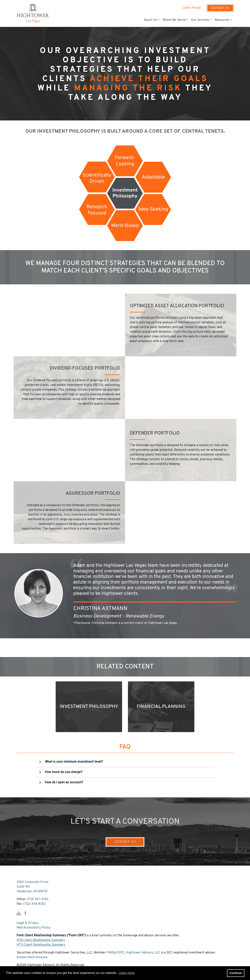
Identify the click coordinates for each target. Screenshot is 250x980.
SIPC (121, 953)
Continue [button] (236, 973)
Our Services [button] (200, 20)
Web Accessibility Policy (34, 928)
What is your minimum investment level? (74, 762)
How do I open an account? (64, 783)
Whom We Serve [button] (174, 20)
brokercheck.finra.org (32, 957)
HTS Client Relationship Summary (41, 945)
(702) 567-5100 (37, 899)
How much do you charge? (64, 772)
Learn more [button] (127, 973)
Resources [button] (222, 20)
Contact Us (220, 8)
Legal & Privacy (28, 923)
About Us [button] (150, 20)
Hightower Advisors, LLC (143, 953)
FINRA (111, 953)
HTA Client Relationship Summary (41, 940)
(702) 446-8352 (34, 904)
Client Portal (192, 8)
